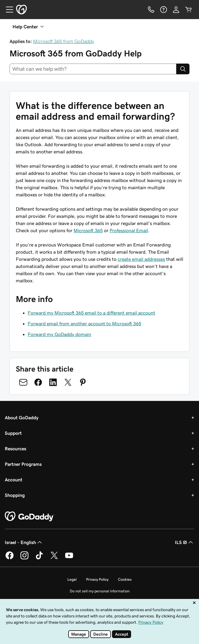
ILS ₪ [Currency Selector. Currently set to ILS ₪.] (185, 542)
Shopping (15, 495)
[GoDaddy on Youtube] (69, 558)
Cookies (125, 579)
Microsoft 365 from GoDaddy (64, 41)
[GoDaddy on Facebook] (10, 558)
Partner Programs (23, 464)
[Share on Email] (23, 382)
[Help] (164, 10)
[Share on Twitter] (68, 382)
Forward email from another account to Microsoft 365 (84, 323)
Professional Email (129, 230)
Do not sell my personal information (100, 591)
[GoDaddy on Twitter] (54, 558)
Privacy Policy (97, 579)
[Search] (183, 69)
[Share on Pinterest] (83, 382)
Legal (72, 579)
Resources (15, 449)
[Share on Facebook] (38, 382)
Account (14, 480)
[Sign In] (176, 10)
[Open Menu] (7, 10)
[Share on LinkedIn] (53, 382)
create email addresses (141, 259)
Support (13, 433)
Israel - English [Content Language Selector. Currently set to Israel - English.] (24, 542)
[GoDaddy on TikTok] (39, 558)
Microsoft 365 (88, 230)
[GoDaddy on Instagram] (24, 558)
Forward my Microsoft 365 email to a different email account (91, 313)
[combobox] (93, 69)
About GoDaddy (22, 417)
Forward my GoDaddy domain (59, 334)
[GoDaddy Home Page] (29, 517)
